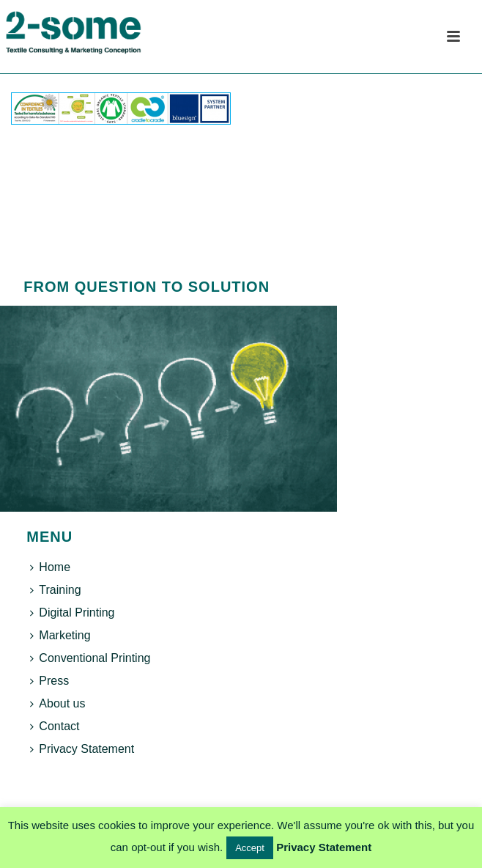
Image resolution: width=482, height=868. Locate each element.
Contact (55, 726)
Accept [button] (250, 848)
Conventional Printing (90, 658)
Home (50, 567)
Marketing (60, 635)
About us (58, 703)
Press (49, 681)
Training (55, 590)
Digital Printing (72, 613)
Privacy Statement (82, 749)
